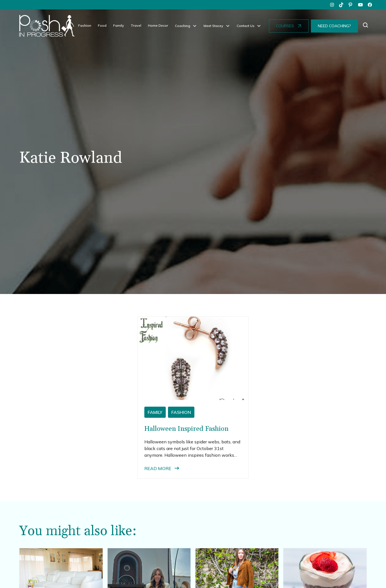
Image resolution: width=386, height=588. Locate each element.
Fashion (85, 25)
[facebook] (370, 5)
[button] (186, 26)
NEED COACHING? (334, 26)
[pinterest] (351, 5)
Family (119, 25)
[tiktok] (342, 5)
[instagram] (332, 5)
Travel (136, 25)
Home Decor (158, 25)
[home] (47, 26)
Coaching (183, 26)
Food (102, 25)
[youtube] (360, 5)
